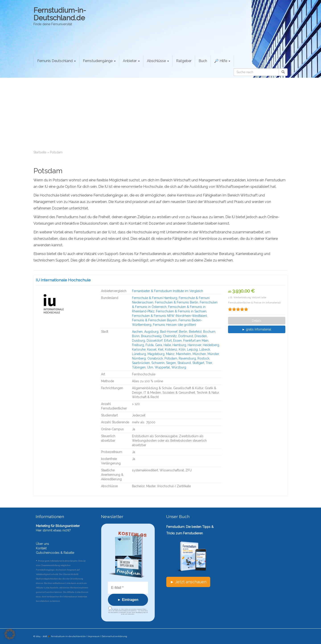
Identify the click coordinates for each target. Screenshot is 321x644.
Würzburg (179, 367)
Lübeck (205, 349)
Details (257, 321)
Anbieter (131, 61)
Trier (209, 363)
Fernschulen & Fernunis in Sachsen (181, 311)
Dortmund (186, 336)
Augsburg (151, 332)
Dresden (201, 336)
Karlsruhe (139, 349)
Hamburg (179, 345)
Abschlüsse (158, 61)
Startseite (40, 152)
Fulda (150, 345)
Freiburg (138, 345)
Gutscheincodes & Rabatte (55, 553)
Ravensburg (187, 358)
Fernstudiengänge (99, 61)
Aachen (137, 332)
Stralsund (184, 363)
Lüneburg (139, 354)
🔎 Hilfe (222, 61)
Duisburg (139, 341)
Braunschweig (151, 336)
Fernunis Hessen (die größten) (175, 325)
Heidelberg (211, 345)
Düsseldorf (155, 341)
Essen (177, 341)
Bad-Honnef (169, 332)
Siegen (171, 363)
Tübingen (139, 367)
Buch (203, 61)
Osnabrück (155, 358)
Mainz (170, 354)
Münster (213, 354)
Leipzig (192, 349)
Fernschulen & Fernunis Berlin (177, 302)
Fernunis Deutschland (57, 61)
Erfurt (168, 341)
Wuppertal (162, 367)
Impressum (94, 636)
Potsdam (171, 358)
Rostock (203, 358)
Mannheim (184, 354)
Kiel (161, 349)
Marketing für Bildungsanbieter (58, 526)
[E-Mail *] (128, 588)
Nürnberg (139, 358)
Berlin (183, 332)
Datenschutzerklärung (114, 636)
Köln (182, 349)
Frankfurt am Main (196, 341)
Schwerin (158, 363)
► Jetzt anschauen (188, 582)
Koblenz (171, 349)
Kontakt (41, 548)
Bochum (209, 332)
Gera (159, 345)
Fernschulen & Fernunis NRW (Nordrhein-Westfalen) (170, 316)
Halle (167, 345)
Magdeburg (156, 354)
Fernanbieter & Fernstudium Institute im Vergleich (168, 291)
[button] (10, 634)
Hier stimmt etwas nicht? (53, 530)
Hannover (194, 345)
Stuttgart (198, 363)
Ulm (150, 367)
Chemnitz (170, 336)
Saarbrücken (141, 363)
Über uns (42, 544)
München (199, 354)
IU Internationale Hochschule (63, 280)
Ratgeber (184, 61)
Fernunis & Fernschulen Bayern (154, 320)
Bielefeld (195, 332)
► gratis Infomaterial (257, 329)
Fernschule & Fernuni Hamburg (155, 298)
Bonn (136, 336)
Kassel (152, 349)
